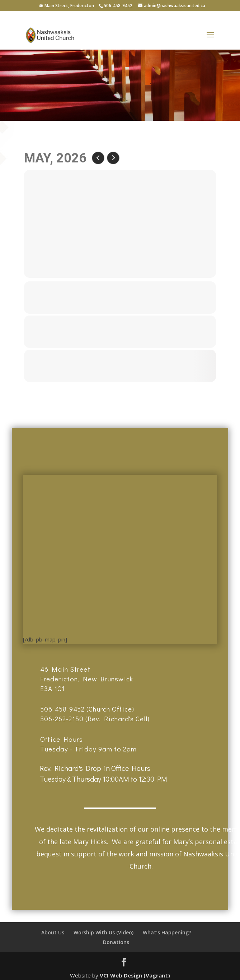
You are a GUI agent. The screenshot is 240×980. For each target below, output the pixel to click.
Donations (116, 942)
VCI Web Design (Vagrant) (135, 975)
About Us (53, 932)
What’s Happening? (167, 932)
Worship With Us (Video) (103, 932)
